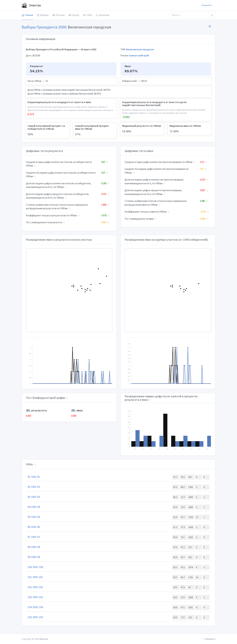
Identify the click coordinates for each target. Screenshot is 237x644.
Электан (31, 5)
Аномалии (103, 15)
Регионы (59, 15)
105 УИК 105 (35, 617)
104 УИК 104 (35, 607)
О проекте (207, 5)
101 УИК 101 (35, 577)
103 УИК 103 (35, 597)
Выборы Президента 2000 (44, 27)
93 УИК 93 (34, 497)
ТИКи (88, 15)
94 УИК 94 (34, 507)
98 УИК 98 (34, 547)
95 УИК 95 (34, 517)
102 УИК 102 (35, 587)
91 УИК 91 (34, 477)
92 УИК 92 (34, 487)
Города (74, 15)
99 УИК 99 (34, 557)
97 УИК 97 (34, 537)
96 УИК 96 (34, 527)
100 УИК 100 (35, 567)
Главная (27, 15)
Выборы (43, 15)
